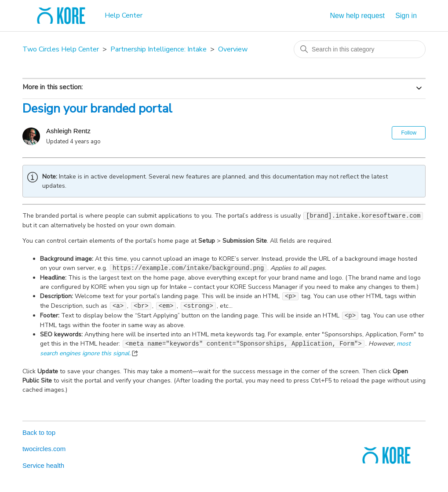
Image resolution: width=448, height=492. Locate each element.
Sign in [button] (406, 16)
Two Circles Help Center (61, 49)
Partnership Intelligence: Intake (158, 49)
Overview (233, 49)
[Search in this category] (360, 49)
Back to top (39, 432)
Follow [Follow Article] (409, 133)
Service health (43, 465)
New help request (357, 16)
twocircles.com (44, 449)
